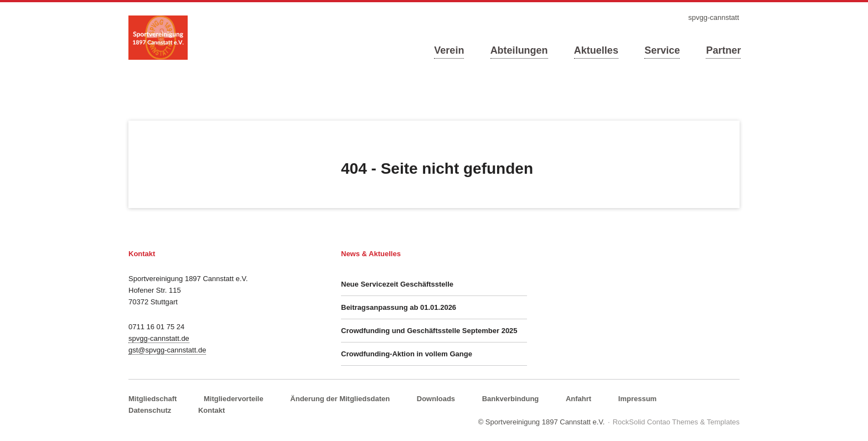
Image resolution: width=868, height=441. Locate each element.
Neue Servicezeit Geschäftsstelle (397, 284)
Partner (723, 50)
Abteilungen (519, 50)
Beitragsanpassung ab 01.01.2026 (399, 307)
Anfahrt (578, 399)
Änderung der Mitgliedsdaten (340, 399)
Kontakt (211, 410)
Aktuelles (596, 50)
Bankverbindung (511, 399)
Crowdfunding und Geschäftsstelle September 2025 (429, 331)
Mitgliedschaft (153, 399)
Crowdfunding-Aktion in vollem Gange (407, 354)
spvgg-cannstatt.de (159, 338)
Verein (449, 50)
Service (662, 50)
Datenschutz (150, 410)
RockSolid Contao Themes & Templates (676, 422)
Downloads (436, 399)
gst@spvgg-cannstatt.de (167, 350)
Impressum (637, 399)
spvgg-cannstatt (714, 17)
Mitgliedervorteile (234, 399)
